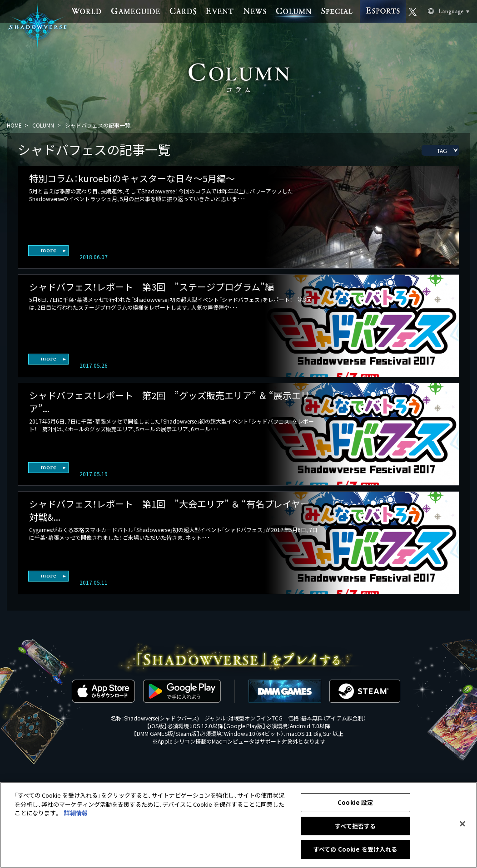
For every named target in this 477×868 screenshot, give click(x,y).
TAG (442, 150)
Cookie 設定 (355, 802)
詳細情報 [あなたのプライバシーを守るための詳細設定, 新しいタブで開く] (76, 813)
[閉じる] (462, 824)
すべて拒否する (355, 826)
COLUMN (43, 125)
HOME (14, 125)
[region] (238, 825)
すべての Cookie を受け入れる (355, 849)
